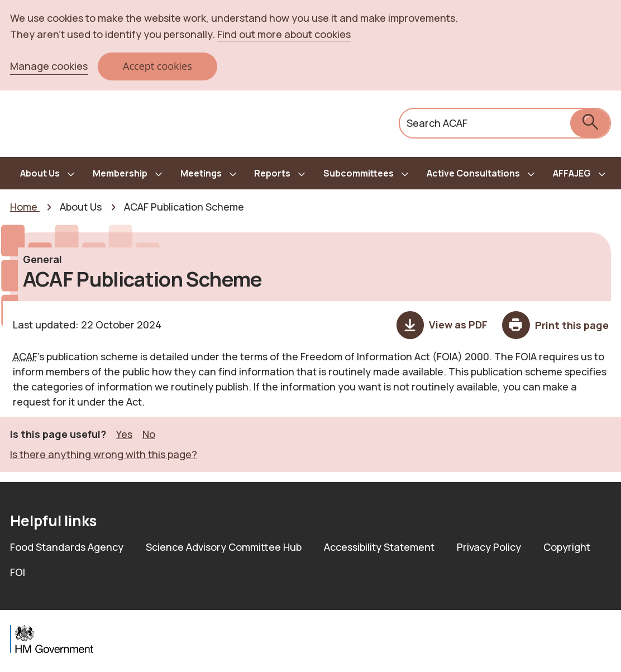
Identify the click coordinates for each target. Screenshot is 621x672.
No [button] (149, 434)
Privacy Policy (489, 547)
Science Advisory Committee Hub (224, 547)
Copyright (567, 547)
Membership (120, 173)
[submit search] (590, 123)
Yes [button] (124, 434)
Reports (272, 173)
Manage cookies (49, 66)
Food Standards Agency (67, 547)
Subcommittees (359, 173)
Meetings (201, 173)
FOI (18, 572)
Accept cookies (157, 66)
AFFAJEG (572, 173)
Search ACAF (437, 123)
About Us (40, 173)
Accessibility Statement (379, 547)
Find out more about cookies (284, 34)
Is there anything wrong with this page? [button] (104, 454)
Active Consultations (473, 173)
